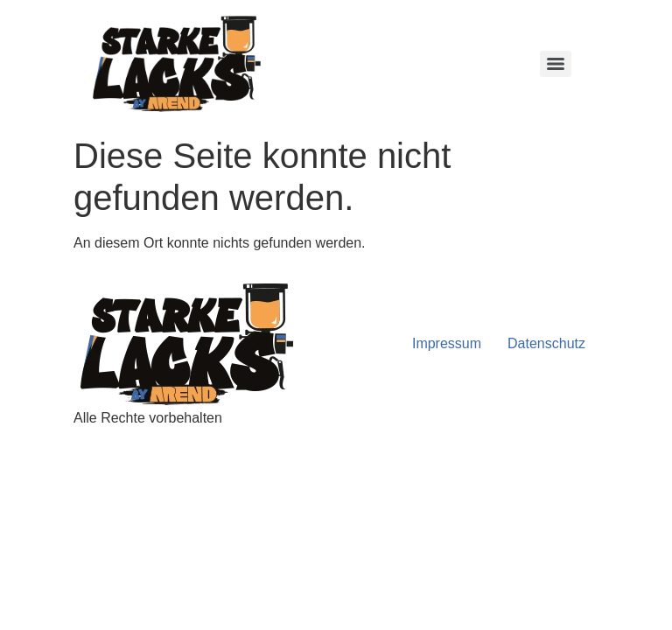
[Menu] (556, 64)
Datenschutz (546, 343)
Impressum (447, 343)
